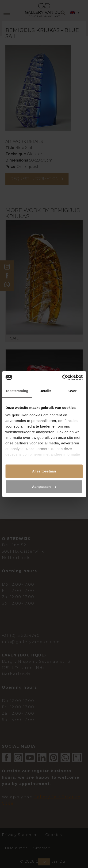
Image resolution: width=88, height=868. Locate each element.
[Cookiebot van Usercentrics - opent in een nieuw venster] (63, 378)
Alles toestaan (44, 471)
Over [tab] (73, 391)
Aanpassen (44, 487)
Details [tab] (45, 391)
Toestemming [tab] (17, 391)
